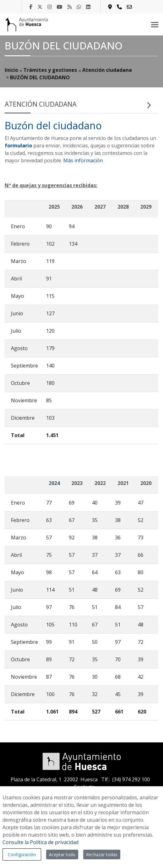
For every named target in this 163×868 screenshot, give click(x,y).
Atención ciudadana (107, 70)
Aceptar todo (62, 854)
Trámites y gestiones (50, 70)
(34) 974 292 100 (131, 779)
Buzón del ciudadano (53, 125)
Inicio (11, 70)
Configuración (22, 854)
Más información (83, 160)
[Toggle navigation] (155, 25)
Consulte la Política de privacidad (41, 842)
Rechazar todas (102, 854)
